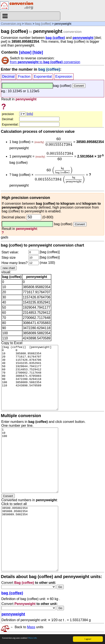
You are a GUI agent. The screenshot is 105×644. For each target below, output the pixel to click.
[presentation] (59, 142)
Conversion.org (11, 24)
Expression (64, 77)
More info (33, 638)
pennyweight (83, 38)
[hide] (38, 52)
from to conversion (45, 62)
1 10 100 (30, 460)
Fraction (24, 77)
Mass (28, 24)
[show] (25, 52)
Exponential (43, 77)
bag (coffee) (43, 24)
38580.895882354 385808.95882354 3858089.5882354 (30, 539)
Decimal (8, 77)
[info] (30, 114)
